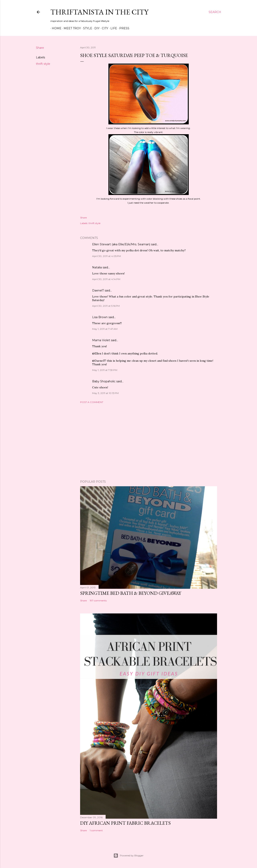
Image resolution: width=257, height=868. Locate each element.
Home (55, 28)
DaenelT (98, 290)
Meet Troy (71, 28)
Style (86, 28)
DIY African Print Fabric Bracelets (125, 823)
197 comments (98, 600)
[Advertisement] (149, 442)
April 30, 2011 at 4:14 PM (106, 279)
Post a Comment (92, 402)
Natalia (97, 267)
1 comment (96, 830)
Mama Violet (101, 340)
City (104, 28)
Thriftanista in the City (99, 12)
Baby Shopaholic (104, 381)
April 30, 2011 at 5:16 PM (106, 306)
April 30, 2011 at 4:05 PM (107, 256)
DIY (96, 28)
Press (123, 28)
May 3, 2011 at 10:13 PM (105, 393)
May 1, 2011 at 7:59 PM (105, 370)
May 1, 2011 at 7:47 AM (105, 329)
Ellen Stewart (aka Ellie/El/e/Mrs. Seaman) (121, 244)
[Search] (215, 12)
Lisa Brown (100, 317)
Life (112, 28)
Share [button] (40, 48)
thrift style (43, 64)
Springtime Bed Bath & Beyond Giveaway (131, 593)
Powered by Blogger (128, 856)
